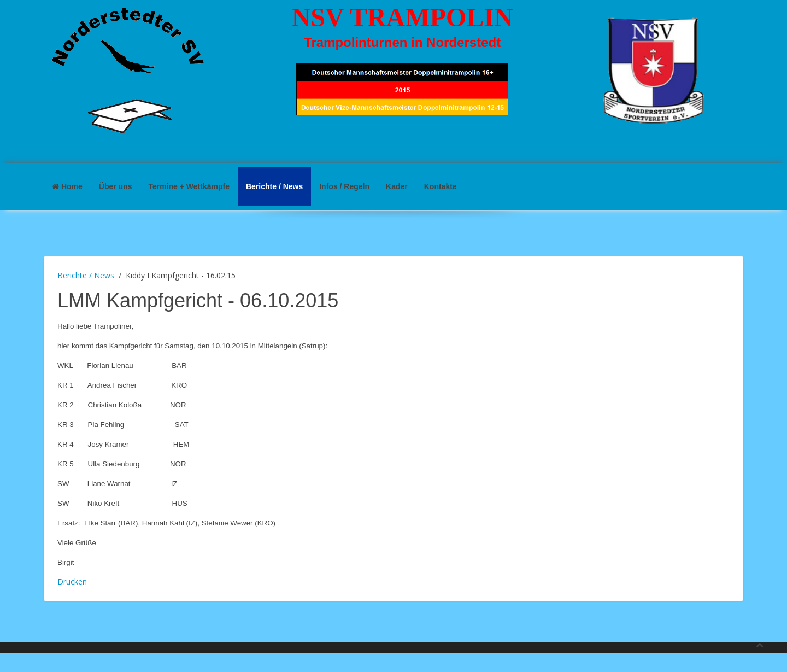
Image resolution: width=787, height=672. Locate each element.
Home (67, 186)
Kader (397, 186)
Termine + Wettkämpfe (189, 186)
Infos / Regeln (344, 186)
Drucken (72, 582)
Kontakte (441, 186)
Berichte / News (274, 186)
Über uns (116, 186)
